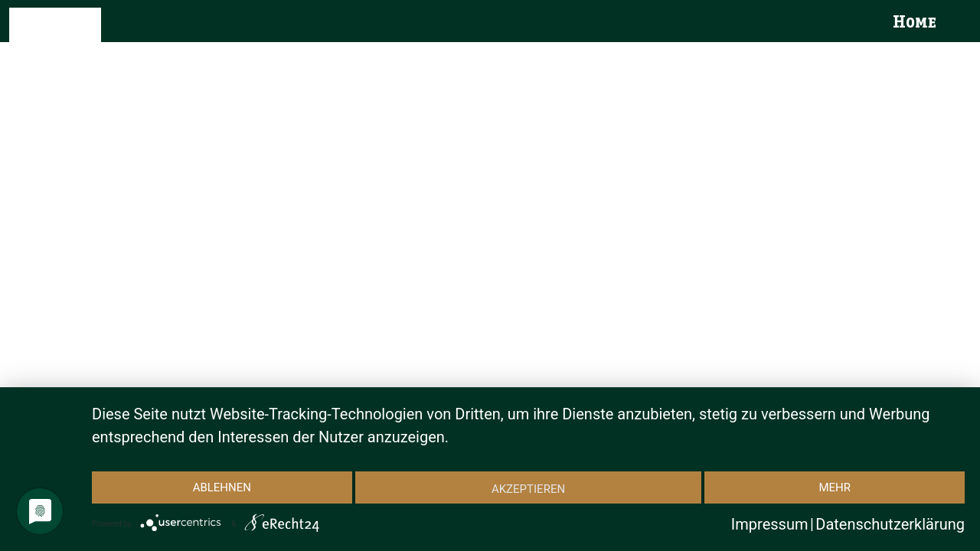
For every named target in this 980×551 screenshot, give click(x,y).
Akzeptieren (528, 489)
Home (915, 23)
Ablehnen (222, 487)
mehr (835, 487)
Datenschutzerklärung (890, 524)
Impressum (770, 524)
